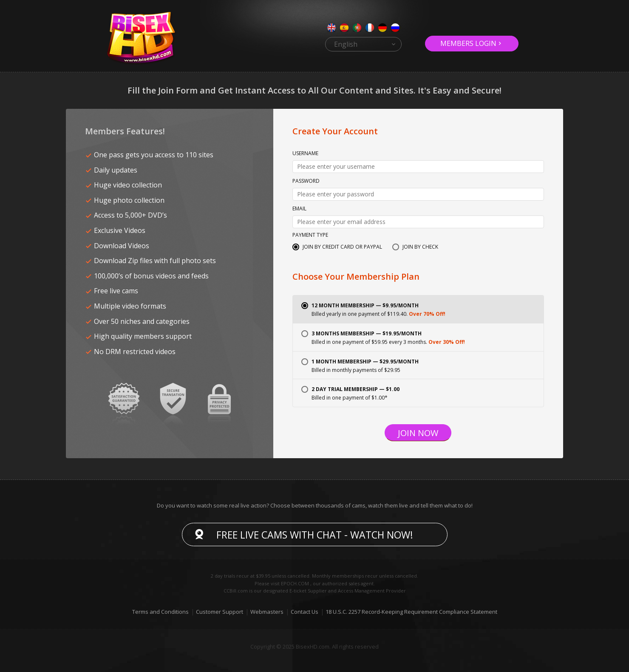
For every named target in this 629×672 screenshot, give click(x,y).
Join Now (418, 433)
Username (305, 154)
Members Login (468, 43)
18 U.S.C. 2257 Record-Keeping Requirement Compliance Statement (411, 612)
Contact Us (305, 612)
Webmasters (267, 612)
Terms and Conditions (160, 612)
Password (306, 181)
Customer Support (220, 612)
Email (299, 209)
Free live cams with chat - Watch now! (315, 535)
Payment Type (310, 235)
